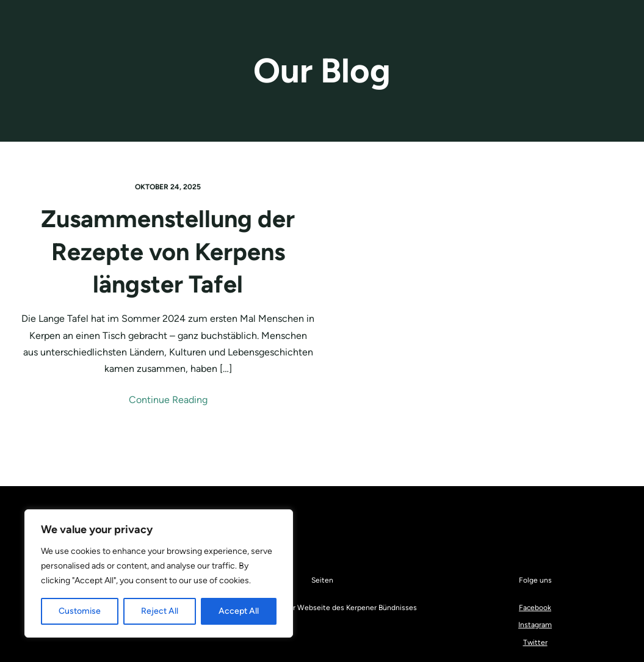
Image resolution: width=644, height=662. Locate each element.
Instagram (535, 625)
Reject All (160, 611)
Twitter (535, 642)
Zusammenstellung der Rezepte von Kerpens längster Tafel (168, 251)
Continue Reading (168, 400)
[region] (159, 573)
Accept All (239, 611)
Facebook (535, 608)
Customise (80, 611)
